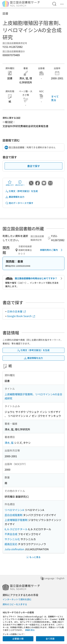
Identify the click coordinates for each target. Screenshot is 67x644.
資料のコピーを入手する (15, 604)
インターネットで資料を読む (17, 599)
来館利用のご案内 (52, 250)
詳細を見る (30, 630)
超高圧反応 (11, 544)
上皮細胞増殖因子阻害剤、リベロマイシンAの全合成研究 (33, 396)
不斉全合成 (11, 534)
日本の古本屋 (17, 311)
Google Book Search (21, 316)
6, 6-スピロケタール (16, 529)
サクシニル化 (12, 539)
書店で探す (34, 166)
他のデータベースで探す (19, 203)
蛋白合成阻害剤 (14, 515)
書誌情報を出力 (15, 197)
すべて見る (55, 98)
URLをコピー (20, 183)
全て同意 (50, 639)
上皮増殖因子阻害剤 (16, 520)
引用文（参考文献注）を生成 (21, 191)
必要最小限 (18, 639)
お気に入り (10, 183)
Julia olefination (14, 549)
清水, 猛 (9, 443)
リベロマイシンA (14, 510)
